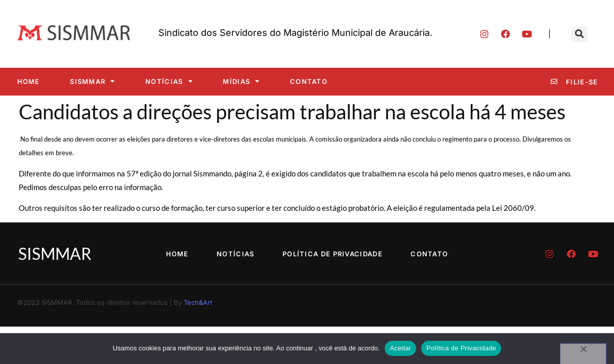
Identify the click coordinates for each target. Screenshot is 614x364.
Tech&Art (198, 302)
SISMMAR (92, 81)
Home (29, 81)
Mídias (241, 81)
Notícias (169, 81)
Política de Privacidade (334, 254)
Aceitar (400, 348)
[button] (579, 34)
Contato (309, 81)
